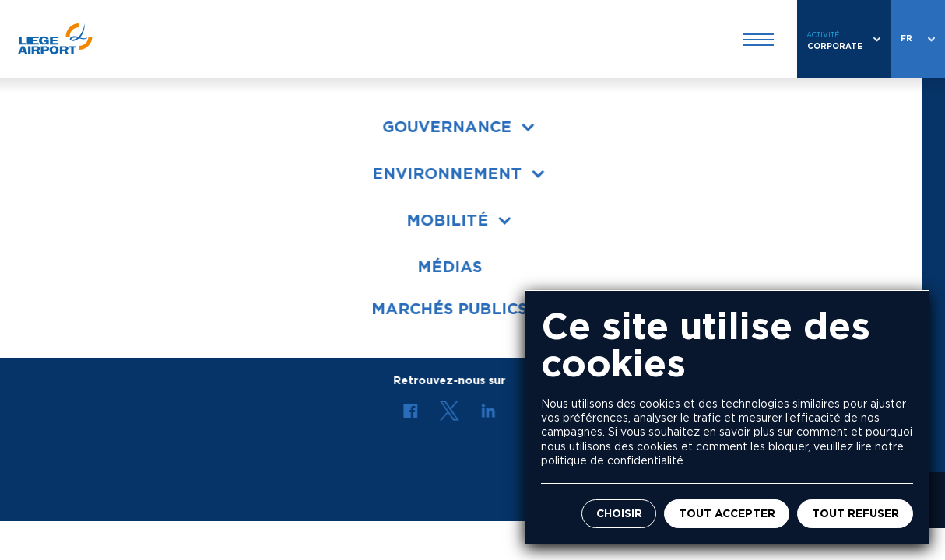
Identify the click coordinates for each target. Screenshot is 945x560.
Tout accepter (727, 514)
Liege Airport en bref (101, 160)
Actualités (502, 216)
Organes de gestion (97, 188)
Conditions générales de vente (128, 271)
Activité (823, 35)
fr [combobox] (906, 38)
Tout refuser (855, 514)
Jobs (486, 188)
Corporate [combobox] (835, 46)
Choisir (619, 514)
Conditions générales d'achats (128, 299)
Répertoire (503, 243)
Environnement (83, 216)
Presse (492, 160)
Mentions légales (295, 500)
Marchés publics (87, 243)
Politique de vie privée (418, 500)
